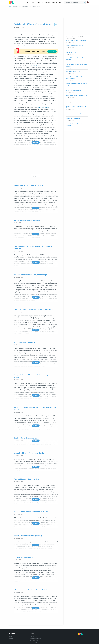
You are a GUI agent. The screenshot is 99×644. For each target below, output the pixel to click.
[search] (84, 3)
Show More (36, 134)
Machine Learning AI (50, 3)
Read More (36, 200)
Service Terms (34, 636)
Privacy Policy (33, 634)
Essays (28, 3)
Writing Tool (40, 3)
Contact (11, 630)
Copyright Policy (34, 628)
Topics (34, 3)
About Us (12, 628)
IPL (10, 7)
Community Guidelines (36, 630)
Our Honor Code (34, 632)
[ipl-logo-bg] (12, 2)
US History (59, 3)
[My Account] (88, 2)
